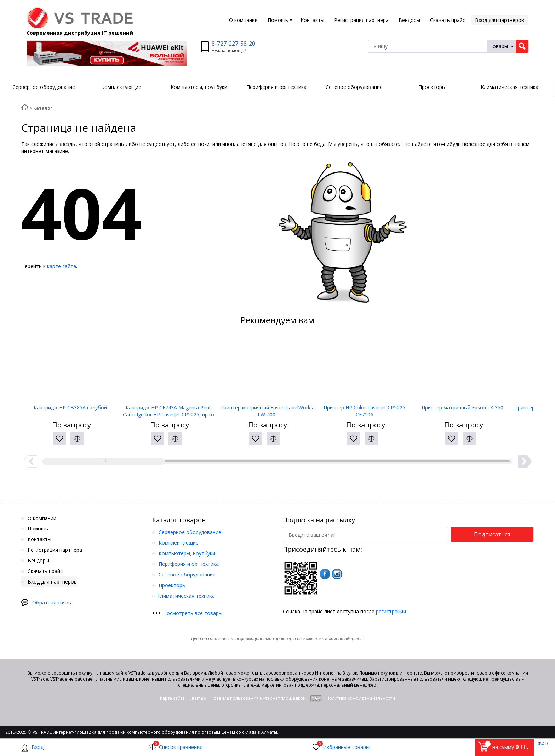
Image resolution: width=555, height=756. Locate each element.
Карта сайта (172, 698)
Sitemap (198, 698)
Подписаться (492, 534)
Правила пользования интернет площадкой (258, 698)
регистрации (391, 611)
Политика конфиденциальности (361, 698)
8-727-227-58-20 (233, 44)
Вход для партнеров (500, 20)
